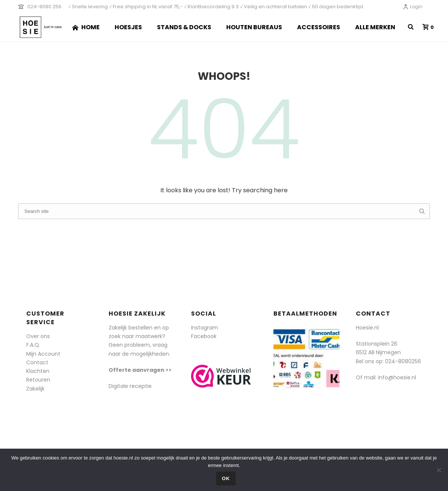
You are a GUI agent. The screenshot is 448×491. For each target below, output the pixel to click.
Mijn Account (43, 354)
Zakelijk (35, 389)
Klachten (38, 371)
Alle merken (375, 27)
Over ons (38, 336)
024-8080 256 (44, 7)
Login (413, 7)
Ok (226, 478)
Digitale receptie (130, 386)
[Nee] (439, 470)
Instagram (205, 328)
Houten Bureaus (254, 27)
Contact (37, 362)
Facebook (204, 336)
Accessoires (319, 27)
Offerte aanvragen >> (140, 370)
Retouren (38, 380)
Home (86, 27)
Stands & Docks (184, 27)
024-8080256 (403, 361)
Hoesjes (128, 27)
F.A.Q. (33, 345)
